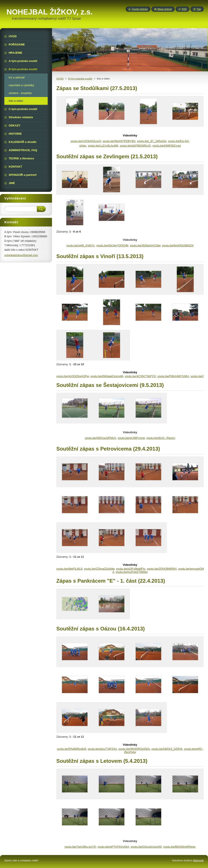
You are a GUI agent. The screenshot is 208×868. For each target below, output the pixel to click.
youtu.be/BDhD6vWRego (179, 847)
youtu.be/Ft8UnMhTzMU (173, 376)
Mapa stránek (165, 9)
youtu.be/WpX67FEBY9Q (119, 141)
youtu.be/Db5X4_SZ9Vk (167, 749)
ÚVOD (60, 79)
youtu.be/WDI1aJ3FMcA (100, 438)
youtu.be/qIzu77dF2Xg (102, 749)
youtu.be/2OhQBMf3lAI (162, 569)
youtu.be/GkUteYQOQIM (112, 245)
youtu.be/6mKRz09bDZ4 (178, 245)
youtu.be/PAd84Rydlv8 (72, 749)
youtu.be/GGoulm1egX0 (146, 847)
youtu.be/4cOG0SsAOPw (73, 376)
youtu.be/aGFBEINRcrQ (135, 146)
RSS (184, 9)
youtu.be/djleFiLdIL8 (69, 569)
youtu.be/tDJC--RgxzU (161, 438)
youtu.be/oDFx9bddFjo (131, 569)
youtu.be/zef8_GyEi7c (81, 245)
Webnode (198, 860)
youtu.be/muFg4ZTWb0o (132, 572)
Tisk (199, 9)
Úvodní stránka (140, 9)
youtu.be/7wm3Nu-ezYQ (80, 847)
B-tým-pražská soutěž (80, 79)
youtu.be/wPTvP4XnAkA (113, 847)
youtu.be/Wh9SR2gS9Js (134, 749)
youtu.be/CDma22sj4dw (99, 569)
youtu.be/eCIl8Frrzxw (131, 438)
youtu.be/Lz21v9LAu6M (103, 146)
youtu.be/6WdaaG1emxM (107, 376)
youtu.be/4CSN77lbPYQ (140, 376)
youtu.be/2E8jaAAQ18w (145, 245)
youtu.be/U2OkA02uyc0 (86, 141)
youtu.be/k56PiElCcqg (167, 146)
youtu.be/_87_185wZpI (152, 141)
